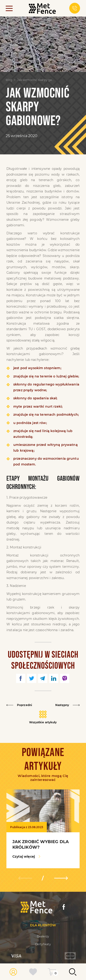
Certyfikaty (43, 944)
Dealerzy (43, 936)
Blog (9, 80)
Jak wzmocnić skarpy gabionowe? (36, 80)
